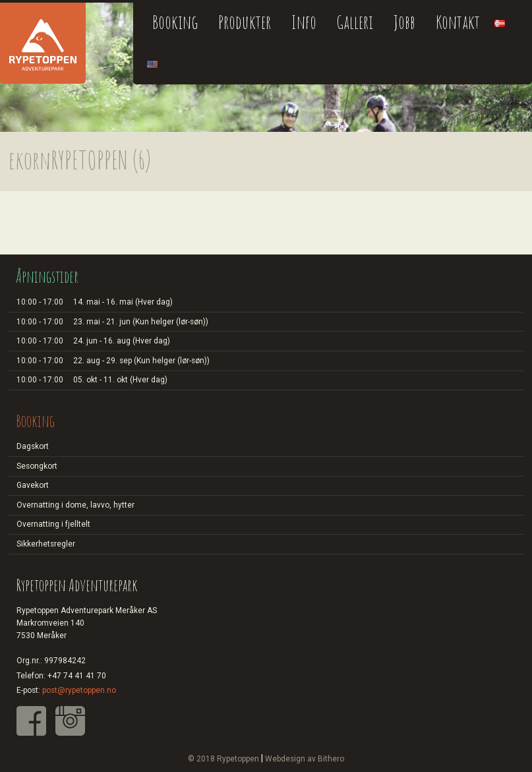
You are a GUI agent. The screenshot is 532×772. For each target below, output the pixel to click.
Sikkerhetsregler (46, 544)
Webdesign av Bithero (305, 759)
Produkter (245, 22)
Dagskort (33, 446)
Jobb (404, 22)
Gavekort (33, 485)
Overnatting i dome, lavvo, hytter (75, 505)
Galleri (355, 22)
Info (304, 22)
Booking (175, 22)
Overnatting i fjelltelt (53, 524)
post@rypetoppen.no (79, 690)
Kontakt (458, 22)
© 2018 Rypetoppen (223, 759)
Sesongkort (37, 466)
